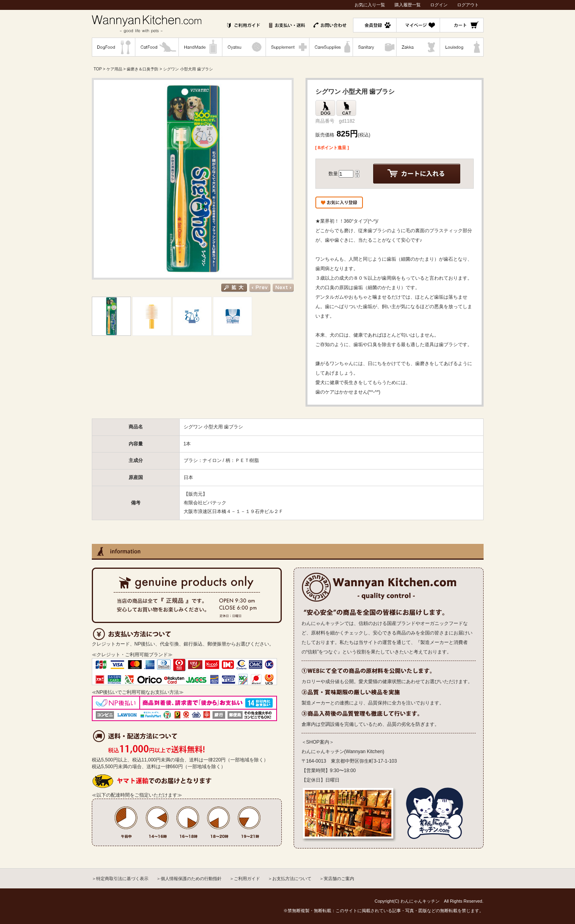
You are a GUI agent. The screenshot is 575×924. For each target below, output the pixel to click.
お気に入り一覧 (370, 5)
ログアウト (468, 5)
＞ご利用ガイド (245, 879)
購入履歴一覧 (408, 5)
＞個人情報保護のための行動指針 (189, 879)
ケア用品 (114, 69)
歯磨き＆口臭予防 (142, 69)
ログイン (439, 5)
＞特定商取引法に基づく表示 (120, 879)
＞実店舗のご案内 (337, 879)
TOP (98, 69)
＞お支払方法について (290, 879)
